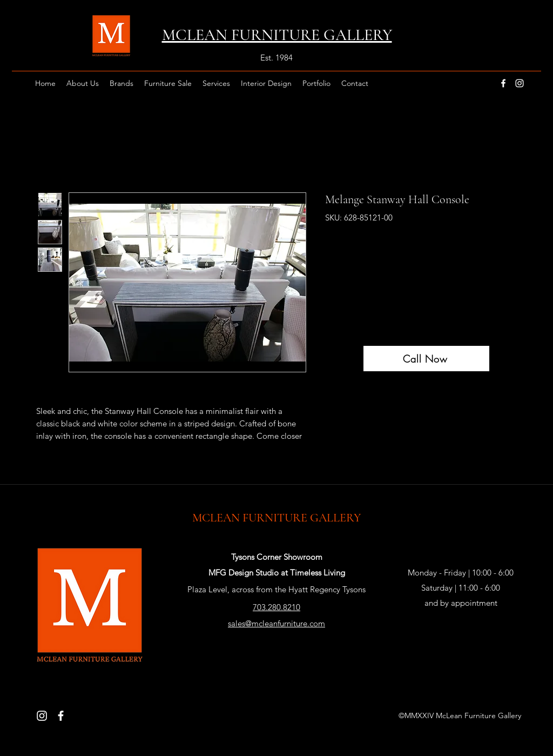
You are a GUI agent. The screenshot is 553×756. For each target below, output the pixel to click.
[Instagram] (42, 716)
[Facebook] (61, 716)
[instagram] (520, 83)
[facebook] (503, 83)
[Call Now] (426, 359)
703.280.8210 (276, 607)
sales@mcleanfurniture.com (276, 623)
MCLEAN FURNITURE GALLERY (276, 518)
